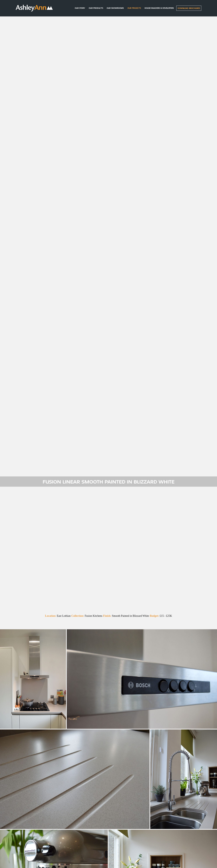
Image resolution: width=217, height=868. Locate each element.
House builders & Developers (159, 8)
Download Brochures (189, 8)
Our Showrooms (115, 8)
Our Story (80, 8)
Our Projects (134, 8)
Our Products (96, 8)
